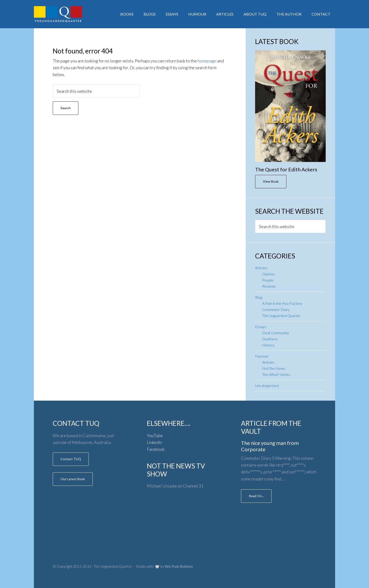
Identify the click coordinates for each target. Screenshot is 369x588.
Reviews (269, 286)
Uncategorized (267, 385)
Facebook (156, 449)
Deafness (270, 339)
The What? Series (276, 374)
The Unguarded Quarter (281, 316)
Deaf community (276, 333)
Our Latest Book (73, 479)
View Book (271, 181)
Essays (261, 327)
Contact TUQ (71, 459)
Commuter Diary (276, 309)
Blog (259, 297)
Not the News (274, 368)
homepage (207, 61)
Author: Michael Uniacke (72, 14)
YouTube (155, 435)
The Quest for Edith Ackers (286, 169)
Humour (262, 356)
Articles (261, 268)
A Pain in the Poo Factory (282, 303)
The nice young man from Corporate (270, 446)
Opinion (268, 274)
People (268, 280)
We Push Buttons (179, 566)
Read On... (256, 496)
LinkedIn (154, 442)
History (268, 345)
